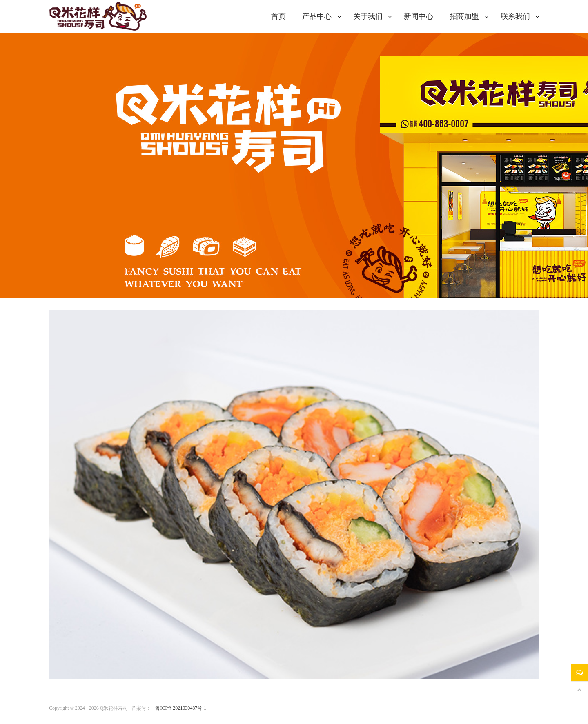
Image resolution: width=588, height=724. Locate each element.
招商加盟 (464, 16)
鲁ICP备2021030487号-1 (181, 708)
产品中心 (317, 16)
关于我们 (368, 16)
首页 (278, 16)
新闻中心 (419, 16)
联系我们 (515, 16)
